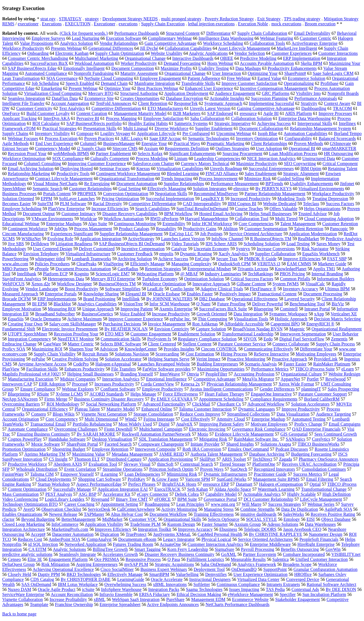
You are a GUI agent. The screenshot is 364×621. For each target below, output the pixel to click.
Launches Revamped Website (164, 364)
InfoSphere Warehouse (121, 589)
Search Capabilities (152, 209)
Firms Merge (56, 399)
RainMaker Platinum (332, 364)
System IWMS (286, 284)
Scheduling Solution (262, 244)
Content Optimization (27, 489)
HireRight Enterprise (316, 544)
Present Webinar (83, 88)
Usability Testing (213, 68)
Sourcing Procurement (242, 154)
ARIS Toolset (234, 459)
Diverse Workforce (171, 128)
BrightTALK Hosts (179, 484)
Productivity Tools (73, 174)
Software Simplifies (123, 289)
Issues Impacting (244, 589)
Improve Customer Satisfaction (249, 83)
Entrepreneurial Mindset (209, 269)
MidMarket (112, 519)
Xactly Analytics (233, 254)
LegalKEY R (212, 199)
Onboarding (38, 53)
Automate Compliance (28, 429)
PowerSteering (15, 259)
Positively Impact (235, 294)
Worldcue (88, 219)
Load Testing (298, 244)
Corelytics (321, 439)
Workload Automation (94, 63)
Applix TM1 (324, 269)
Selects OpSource (223, 519)
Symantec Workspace (288, 314)
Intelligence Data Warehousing (226, 38)
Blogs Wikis (64, 414)
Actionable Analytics (262, 494)
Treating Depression (330, 199)
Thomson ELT (87, 459)
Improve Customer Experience (136, 319)
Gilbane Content (251, 284)
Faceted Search (118, 444)
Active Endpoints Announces (173, 604)
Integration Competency (29, 339)
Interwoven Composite (155, 449)
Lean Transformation (21, 78)
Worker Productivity (139, 63)
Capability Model (221, 494)
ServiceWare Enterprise (23, 594)
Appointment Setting (120, 504)
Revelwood (335, 379)
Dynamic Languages (257, 409)
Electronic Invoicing (207, 429)
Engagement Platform (68, 559)
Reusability (166, 229)
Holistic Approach (291, 319)
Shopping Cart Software (99, 479)
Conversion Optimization (126, 194)
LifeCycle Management (321, 499)
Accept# (38, 534)
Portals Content (57, 194)
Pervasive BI (88, 118)
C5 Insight (58, 459)
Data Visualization (293, 414)
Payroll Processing (257, 549)
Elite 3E (35, 559)
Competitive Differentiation (116, 108)
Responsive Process (143, 559)
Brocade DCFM (17, 299)
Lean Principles (190, 504)
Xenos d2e (41, 284)
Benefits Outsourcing (300, 549)
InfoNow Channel (227, 239)
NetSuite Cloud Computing (109, 78)
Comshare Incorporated (304, 554)
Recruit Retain (95, 354)
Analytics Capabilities (97, 304)
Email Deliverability (312, 33)
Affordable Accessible (244, 324)
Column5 (88, 143)
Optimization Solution (204, 279)
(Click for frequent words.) (84, 33)
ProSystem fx (159, 339)
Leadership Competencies (217, 159)
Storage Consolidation (153, 414)
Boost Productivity (81, 289)
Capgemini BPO (285, 324)
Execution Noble (253, 24)
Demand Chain (114, 83)
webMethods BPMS (71, 154)
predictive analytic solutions (27, 554)
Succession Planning (269, 98)
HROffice (303, 574)
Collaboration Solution (251, 118)
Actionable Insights (227, 98)
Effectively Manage (125, 574)
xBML (100, 599)
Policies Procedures (52, 264)
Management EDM (208, 599)
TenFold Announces (113, 103)
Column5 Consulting (42, 164)
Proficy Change (308, 424)
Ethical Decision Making (199, 594)
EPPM (46, 199)
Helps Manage (143, 394)
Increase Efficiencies (110, 209)
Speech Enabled (80, 83)
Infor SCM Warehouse (170, 304)
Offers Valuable (283, 209)
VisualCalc (315, 284)
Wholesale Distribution (37, 469)
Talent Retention (309, 229)
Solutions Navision (132, 354)
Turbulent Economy (160, 279)
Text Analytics (72, 108)
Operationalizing (299, 83)
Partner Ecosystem (259, 554)
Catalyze (179, 249)
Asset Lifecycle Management (244, 48)
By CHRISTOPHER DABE (86, 579)
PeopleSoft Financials (319, 539)
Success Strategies (284, 504)
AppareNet (290, 379)
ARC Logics (132, 138)
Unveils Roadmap (226, 169)
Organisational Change (145, 58)
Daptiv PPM (49, 574)
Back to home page (19, 614)
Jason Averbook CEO (302, 529)
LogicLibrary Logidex (65, 499)
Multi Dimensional (101, 419)
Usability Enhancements (311, 184)
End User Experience (55, 143)
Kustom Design (181, 524)
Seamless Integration (26, 98)
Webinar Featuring (277, 38)
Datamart (244, 484)
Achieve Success (173, 259)
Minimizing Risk (182, 474)
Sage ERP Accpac (165, 138)
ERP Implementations (57, 299)
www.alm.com (15, 264)
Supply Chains (15, 133)
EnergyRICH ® (320, 324)
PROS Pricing (292, 274)
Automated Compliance (46, 73)
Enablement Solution (196, 334)
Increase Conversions (276, 249)
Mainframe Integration (154, 83)
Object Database (336, 519)
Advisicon (109, 349)
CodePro (81, 364)
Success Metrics (308, 474)
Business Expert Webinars (164, 569)
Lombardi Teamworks (91, 259)
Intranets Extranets (283, 584)
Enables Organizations (22, 514)
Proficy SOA (14, 349)
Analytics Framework (257, 564)
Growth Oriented (212, 314)
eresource (248, 113)
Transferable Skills (198, 83)
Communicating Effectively (269, 349)
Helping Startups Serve (169, 359)
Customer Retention (340, 224)
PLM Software (73, 204)
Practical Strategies (59, 128)
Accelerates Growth (120, 554)
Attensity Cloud (231, 419)
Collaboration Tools (267, 43)
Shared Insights (240, 444)
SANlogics (295, 439)
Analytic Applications (208, 53)
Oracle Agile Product (57, 589)
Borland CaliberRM (322, 399)
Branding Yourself (137, 374)
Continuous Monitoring (135, 224)
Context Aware (337, 103)
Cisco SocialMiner (117, 569)
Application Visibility (104, 524)
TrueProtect (136, 534)
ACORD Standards (107, 394)
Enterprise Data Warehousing (304, 118)
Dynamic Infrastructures (226, 474)
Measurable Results (248, 559)
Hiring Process (234, 354)
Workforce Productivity (23, 48)
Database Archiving (267, 454)
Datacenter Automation (73, 534)
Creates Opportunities (140, 98)
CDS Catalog (42, 579)
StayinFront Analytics (22, 279)
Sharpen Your (81, 349)
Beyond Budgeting (38, 519)
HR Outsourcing (339, 154)
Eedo (268, 339)
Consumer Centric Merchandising (38, 58)
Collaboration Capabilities (188, 48)
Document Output (39, 214)
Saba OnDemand (216, 564)
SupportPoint (275, 569)
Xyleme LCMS (69, 394)
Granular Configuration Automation (325, 569)
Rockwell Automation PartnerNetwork (156, 434)
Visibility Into (308, 93)
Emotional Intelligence (166, 379)
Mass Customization (20, 494)
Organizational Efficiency (45, 409)
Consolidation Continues (324, 469)
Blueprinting (19, 394)
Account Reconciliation (72, 594)
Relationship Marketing (29, 174)
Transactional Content (277, 294)
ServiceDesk (99, 509)
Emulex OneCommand (248, 449)
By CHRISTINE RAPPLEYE (275, 534)
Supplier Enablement (214, 128)
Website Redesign (344, 374)
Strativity (309, 103)
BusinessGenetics (97, 314)
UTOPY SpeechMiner (28, 334)
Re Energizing (97, 184)
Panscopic (339, 229)
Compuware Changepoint (161, 444)
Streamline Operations (123, 469)
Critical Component (340, 164)
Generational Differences (111, 48)
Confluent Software (118, 389)
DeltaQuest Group (18, 564)
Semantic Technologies (209, 138)
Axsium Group (247, 524)
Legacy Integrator (179, 539)
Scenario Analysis (261, 364)
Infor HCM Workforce (212, 224)
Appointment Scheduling (221, 399)
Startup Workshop (54, 484)
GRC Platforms (276, 93)
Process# (80, 384)
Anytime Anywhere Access (42, 364)
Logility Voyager (115, 133)
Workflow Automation (123, 219)
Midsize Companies (78, 379)
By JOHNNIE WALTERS (169, 299)
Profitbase (329, 83)
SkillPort (207, 459)
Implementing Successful (271, 103)
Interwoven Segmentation (303, 334)
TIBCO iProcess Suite (315, 369)
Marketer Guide (332, 264)
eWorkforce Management (250, 594)
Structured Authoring (139, 93)
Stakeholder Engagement (298, 599)
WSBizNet (31, 239)
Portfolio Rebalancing (92, 424)
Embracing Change (19, 344)
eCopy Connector (152, 494)
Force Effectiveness (180, 394)
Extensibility (174, 224)
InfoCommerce (65, 524)
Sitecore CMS (125, 148)
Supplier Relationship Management (131, 234)
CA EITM (37, 549)
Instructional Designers (210, 579)
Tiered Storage (232, 464)
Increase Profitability (68, 599)
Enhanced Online (157, 409)
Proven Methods (309, 143)
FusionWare (13, 474)
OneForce (11, 113)
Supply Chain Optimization (120, 53)
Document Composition (133, 68)
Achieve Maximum (85, 319)
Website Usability (167, 53)
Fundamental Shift (19, 329)
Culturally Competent (110, 159)
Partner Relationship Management (275, 194)
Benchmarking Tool (307, 304)
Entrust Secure (15, 148)
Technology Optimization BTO (30, 504)
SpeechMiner (14, 189)
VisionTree (133, 304)
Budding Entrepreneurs (217, 364)
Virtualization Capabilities (180, 169)
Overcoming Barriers (21, 404)
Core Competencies (256, 224)
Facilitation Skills (42, 369)
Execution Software (124, 38)
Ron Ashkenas (205, 324)
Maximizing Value (88, 454)
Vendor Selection (250, 53)
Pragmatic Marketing (226, 143)
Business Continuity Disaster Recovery (109, 399)
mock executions (286, 24)
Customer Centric (315, 38)
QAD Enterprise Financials (316, 429)
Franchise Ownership (74, 604)
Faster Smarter (215, 524)
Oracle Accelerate (167, 579)
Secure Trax (227, 259)
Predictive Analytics (344, 239)
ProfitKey (136, 479)
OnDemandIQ (244, 569)
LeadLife (155, 289)
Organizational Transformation (127, 179)
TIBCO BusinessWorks (318, 444)
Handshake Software (67, 439)
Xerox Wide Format (296, 384)
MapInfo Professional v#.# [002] (31, 374)
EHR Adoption (52, 384)
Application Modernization (313, 234)
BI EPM (40, 304)
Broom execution (320, 24)
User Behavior (346, 334)
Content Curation (92, 113)
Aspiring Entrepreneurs (97, 564)
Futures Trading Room (133, 544)
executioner (28, 24)
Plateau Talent (87, 409)
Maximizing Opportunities (221, 369)
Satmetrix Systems (191, 123)
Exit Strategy (269, 19)
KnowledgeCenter (141, 349)
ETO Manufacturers (165, 108)
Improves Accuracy (195, 529)
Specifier (288, 594)
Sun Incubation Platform (324, 594)
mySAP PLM (136, 564)
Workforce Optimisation (24, 159)
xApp (319, 314)
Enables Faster (200, 294)
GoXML (229, 554)
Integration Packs (164, 589)
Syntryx (243, 249)
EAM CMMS (299, 264)
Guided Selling (291, 179)
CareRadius (128, 269)
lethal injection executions (211, 24)
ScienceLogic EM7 (113, 274)
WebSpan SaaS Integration (136, 599)
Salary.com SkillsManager (73, 324)
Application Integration (100, 239)
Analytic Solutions (70, 549)
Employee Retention (110, 449)
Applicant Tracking (19, 118)
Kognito (81, 274)
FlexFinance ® (263, 289)
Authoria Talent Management (216, 454)
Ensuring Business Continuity (44, 434)
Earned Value (269, 78)
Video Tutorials (185, 244)
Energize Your (154, 143)
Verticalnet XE (344, 314)
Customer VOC (143, 519)
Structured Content (183, 33)
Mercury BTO (101, 93)
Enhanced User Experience (209, 88)
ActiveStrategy (141, 239)
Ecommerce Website (250, 599)
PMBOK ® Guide (260, 259)
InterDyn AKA (57, 118)
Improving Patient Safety (222, 424)
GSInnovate (340, 143)
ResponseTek (186, 103)
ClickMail (201, 404)
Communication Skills (121, 339)
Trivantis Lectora (253, 269)
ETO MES (114, 334)
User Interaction (227, 73)
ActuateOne (170, 544)
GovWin (333, 549)
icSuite (88, 589)
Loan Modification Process (293, 154)
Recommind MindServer (216, 194)
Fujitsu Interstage (159, 419)
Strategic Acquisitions (174, 564)
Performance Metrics (270, 369)
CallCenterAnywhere (136, 509)
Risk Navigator (315, 249)
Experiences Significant (72, 234)
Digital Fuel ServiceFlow (302, 339)
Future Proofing (231, 304)
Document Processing (323, 294)
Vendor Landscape (42, 289)
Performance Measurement (235, 184)
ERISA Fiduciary (154, 594)
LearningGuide (131, 579)
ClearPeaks (86, 264)
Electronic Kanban (72, 53)
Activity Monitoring (179, 509)
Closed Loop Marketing (23, 524)
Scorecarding (167, 354)
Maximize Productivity (257, 164)
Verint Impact (208, 359)
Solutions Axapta (276, 444)
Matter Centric (81, 344)
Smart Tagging (147, 549)
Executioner (104, 24)
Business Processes (19, 194)
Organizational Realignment (337, 329)
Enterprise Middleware (270, 544)
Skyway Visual (137, 464)
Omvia (193, 374)
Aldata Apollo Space (233, 489)
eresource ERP (216, 484)
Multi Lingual (136, 128)
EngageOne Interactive (271, 394)
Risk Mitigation (55, 564)
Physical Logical (216, 539)
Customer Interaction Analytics (215, 544)
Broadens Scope (297, 564)
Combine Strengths (257, 509)
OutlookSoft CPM (234, 264)
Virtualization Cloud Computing (53, 93)
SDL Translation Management (166, 439)
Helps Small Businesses (270, 214)
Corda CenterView (157, 384)
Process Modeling (152, 159)
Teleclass (311, 204)
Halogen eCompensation (281, 484)
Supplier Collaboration (275, 254)
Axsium (151, 148)
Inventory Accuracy (301, 289)
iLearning (109, 474)
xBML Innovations (170, 584)
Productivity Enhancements (292, 68)
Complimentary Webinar (170, 38)
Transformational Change (324, 489)
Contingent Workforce (28, 229)
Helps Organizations (322, 209)
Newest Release (63, 514)
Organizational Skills (182, 519)
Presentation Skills (100, 128)
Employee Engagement (160, 78)
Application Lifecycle (156, 133)
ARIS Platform (298, 113)
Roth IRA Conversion (202, 449)
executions (128, 24)
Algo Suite (98, 224)
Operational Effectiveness (255, 299)
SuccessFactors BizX (49, 63)
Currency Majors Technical (205, 164)
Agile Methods (16, 143)
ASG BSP (87, 494)
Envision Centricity (172, 329)
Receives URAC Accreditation (309, 464)
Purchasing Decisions (122, 324)
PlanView (11, 369)
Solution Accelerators (310, 404)
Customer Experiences (291, 53)
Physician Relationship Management (239, 384)
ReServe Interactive (272, 354)
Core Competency (62, 419)
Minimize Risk (257, 179)
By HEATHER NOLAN (126, 329)
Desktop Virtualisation (112, 439)
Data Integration (248, 314)
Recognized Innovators (274, 469)
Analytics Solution (76, 43)
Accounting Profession (254, 374)
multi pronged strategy (181, 19)
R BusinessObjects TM (271, 239)
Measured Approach (20, 294)
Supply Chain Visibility (55, 354)
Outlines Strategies (232, 148)
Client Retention (153, 103)
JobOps (61, 229)
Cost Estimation (200, 354)
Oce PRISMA (107, 559)
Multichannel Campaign (161, 429)
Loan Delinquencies (142, 474)
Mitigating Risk (213, 439)
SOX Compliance (68, 159)
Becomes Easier (17, 204)
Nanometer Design (325, 534)
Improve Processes (335, 113)
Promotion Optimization (24, 449)
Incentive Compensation (143, 249)
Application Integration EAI (123, 489)
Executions (52, 24)
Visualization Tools (251, 319)
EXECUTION (78, 24)
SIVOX (250, 339)
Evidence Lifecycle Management (244, 434)
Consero (39, 414)
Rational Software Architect (332, 584)
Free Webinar (239, 78)
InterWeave (170, 374)
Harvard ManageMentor (206, 219)
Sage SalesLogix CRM (333, 73)
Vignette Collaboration (23, 599)
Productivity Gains (200, 229)
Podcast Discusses (292, 449)
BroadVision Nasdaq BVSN (258, 329)
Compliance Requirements (274, 399)
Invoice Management (167, 324)
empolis (166, 254)
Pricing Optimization (120, 199)
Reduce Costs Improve (200, 414)
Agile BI (271, 113)
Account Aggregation (70, 103)
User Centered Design (52, 249)
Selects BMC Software (121, 344)
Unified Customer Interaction (321, 559)
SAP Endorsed (220, 113)
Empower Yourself (77, 474)
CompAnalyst (99, 539)
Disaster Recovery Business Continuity (179, 554)
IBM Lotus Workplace (78, 584)
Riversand (100, 499)
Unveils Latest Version (210, 108)
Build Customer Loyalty (48, 113)
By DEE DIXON (341, 589)
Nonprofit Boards (343, 93)
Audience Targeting (333, 414)
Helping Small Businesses (91, 374)
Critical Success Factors (252, 279)
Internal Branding (327, 274)
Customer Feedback (135, 254)
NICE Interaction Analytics (271, 159)
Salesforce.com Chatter (153, 164)
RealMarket (309, 239)
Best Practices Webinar (158, 88)
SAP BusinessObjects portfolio (94, 123)
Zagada (285, 459)
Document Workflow (168, 514)
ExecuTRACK (167, 489)
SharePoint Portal (82, 444)
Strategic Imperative (232, 123)
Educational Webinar (21, 224)
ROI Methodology (63, 404)
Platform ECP (55, 274)
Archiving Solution (135, 259)
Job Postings (211, 234)
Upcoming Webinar (234, 133)
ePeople (42, 269)
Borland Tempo (348, 133)
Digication (110, 534)
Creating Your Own (25, 324)
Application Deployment (186, 93)
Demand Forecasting (182, 63)
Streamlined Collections (248, 414)
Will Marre (252, 504)
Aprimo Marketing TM (45, 454)
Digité (164, 424)
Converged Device (303, 579)
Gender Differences (277, 389)
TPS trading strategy (302, 19)
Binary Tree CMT (132, 499)
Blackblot (62, 304)
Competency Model (53, 148)
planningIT (311, 389)
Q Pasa (174, 559)
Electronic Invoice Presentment (70, 329)
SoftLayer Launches (77, 199)
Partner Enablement (113, 154)
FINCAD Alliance (222, 174)
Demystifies (216, 574)
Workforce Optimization (164, 284)
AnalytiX (184, 424)
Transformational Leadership (248, 334)
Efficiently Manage (147, 264)
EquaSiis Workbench (321, 254)
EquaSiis (16, 319)
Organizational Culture (302, 374)
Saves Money (329, 244)
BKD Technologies (84, 574)
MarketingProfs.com (70, 529)
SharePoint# (295, 73)
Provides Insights (179, 349)
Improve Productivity (301, 409)
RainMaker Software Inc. (256, 439)
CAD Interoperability (202, 204)
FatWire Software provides (166, 369)
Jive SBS (16, 244)
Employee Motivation (22, 309)
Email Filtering (320, 479)
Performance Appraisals (316, 98)
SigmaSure (224, 549)
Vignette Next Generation (104, 414)
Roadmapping (157, 504)
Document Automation (137, 184)
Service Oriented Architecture (256, 234)
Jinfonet (347, 184)
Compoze (85, 133)
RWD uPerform (164, 219)
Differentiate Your (316, 349)
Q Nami (203, 304)
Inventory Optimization (257, 138)
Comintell (289, 309)
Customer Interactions (338, 53)
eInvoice (241, 189)
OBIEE (227, 58)
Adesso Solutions (283, 524)
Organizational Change (185, 73)
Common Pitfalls (295, 279)
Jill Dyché (149, 48)
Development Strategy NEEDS (130, 19)
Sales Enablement (261, 174)
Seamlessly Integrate (77, 554)
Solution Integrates (210, 189)
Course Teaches (249, 209)
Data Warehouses (320, 524)
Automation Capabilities (305, 133)
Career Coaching (79, 504)
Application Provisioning (170, 459)
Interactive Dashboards (193, 58)
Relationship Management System (321, 128)
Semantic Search (47, 189)
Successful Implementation (170, 199)
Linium (181, 159)
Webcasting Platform (155, 274)
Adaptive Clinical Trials (222, 289)
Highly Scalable (302, 494)
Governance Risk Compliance (259, 429)
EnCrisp (202, 259)
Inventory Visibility (52, 133)
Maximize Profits (176, 68)
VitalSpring (113, 264)
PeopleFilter (216, 374)
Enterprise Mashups (64, 224)
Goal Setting (130, 189)
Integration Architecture (23, 529)
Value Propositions (36, 43)
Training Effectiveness (214, 514)
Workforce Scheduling (223, 43)
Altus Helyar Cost (127, 514)
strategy (92, 19)
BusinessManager (119, 143)
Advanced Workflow (266, 404)
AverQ (29, 509)
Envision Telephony (41, 254)
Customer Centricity (34, 108)
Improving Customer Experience (97, 164)
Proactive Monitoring (246, 359)
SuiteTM (45, 204)
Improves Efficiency (113, 529)
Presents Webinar (66, 48)
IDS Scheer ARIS (221, 244)
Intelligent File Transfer (23, 103)
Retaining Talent (343, 169)
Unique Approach (98, 309)
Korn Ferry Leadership (188, 549)
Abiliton (230, 229)
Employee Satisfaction (164, 118)
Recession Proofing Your (76, 334)
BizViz (338, 304)
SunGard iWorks (231, 479)
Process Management (93, 229)
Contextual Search (197, 464)
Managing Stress (219, 509)
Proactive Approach (290, 359)
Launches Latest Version (183, 239)
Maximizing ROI (47, 349)
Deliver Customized (97, 249)
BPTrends (274, 184)
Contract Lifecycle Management (64, 179)
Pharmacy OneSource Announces (328, 459)
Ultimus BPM (337, 289)
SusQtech (239, 469)
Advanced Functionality (164, 404)
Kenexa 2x (190, 384)
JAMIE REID (172, 454)
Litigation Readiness (74, 244)
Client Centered (162, 344)
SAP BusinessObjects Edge (32, 68)
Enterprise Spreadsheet (120, 604)
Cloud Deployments (53, 479)
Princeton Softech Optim (171, 469)
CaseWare (52, 344)
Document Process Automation (83, 269)
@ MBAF (189, 274)
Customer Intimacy (79, 214)
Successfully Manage (72, 489)
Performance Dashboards (137, 33)
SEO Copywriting (300, 164)
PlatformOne (264, 464)
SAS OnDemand (36, 584)
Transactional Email (48, 424)
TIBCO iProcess (342, 484)
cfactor (8, 519)
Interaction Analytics (121, 379)
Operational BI (302, 148)
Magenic (297, 329)
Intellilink (131, 299)
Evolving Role (60, 239)
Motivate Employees (269, 424)
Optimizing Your (263, 73)
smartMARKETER (339, 148)
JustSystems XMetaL (172, 534)
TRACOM (342, 108)
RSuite (43, 394)
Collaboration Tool (252, 219)
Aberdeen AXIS (68, 464)
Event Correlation (80, 469)
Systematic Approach (223, 103)
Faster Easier (295, 364)
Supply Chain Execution (163, 24)
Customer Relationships (90, 189)
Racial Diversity (107, 204)
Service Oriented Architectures (265, 539)
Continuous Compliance (238, 584)
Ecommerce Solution (307, 78)
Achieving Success (274, 123)
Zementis (339, 339)
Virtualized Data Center (258, 579)
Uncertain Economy (211, 249)
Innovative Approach (211, 284)
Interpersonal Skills (315, 123)
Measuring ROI (62, 309)
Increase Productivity (171, 314)
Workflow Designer (74, 284)
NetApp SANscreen (20, 399)
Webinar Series (321, 504)
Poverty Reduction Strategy (229, 19)
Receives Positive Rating (333, 514)
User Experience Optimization (260, 574)
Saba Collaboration (207, 118)
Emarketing (52, 88)
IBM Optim (311, 169)
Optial (315, 484)
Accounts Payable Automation (267, 63)
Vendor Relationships (119, 43)
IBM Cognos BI (242, 204)
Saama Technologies (204, 589)
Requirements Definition (187, 148)
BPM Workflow (178, 214)
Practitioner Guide (270, 474)
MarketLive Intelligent (297, 48)
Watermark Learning (276, 489)
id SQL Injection (43, 544)
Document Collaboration (261, 128)
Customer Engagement (151, 334)
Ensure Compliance (38, 389)
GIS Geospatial (294, 434)
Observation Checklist (61, 509)
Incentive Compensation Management (273, 88)
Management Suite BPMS (276, 479)
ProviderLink (325, 359)
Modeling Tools (291, 199)
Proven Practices (99, 138)
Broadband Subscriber (55, 314)
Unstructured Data (319, 159)
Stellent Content (197, 344)
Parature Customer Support (323, 394)
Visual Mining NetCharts (55, 184)
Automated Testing (309, 419)
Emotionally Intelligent (84, 68)
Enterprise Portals (61, 294)
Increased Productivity (251, 199)
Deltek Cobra (187, 494)
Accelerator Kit (116, 494)
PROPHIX (87, 194)
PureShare (175, 599)
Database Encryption (185, 98)
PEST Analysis (59, 494)
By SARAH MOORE (96, 434)
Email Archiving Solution (31, 169)
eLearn (348, 369)
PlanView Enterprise (66, 209)
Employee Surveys (48, 38)
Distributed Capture (124, 459)
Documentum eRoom (137, 539)
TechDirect (262, 459)
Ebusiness (228, 529)
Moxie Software (46, 444)
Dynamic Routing (196, 254)
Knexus (143, 169)
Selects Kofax (150, 154)
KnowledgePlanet (291, 269)
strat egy (48, 19)
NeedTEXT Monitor (76, 339)
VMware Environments (52, 219)
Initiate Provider (205, 444)
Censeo (14, 559)
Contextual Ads (305, 589)
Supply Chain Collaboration (262, 33)
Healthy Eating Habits (148, 123)
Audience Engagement (235, 93)
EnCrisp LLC (181, 234)
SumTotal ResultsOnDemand (202, 209)
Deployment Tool (209, 569)
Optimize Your (117, 88)
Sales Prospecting (343, 389)
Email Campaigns (345, 424)
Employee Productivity (163, 389)
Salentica (280, 559)
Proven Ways (212, 469)
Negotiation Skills (171, 194)
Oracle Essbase (166, 294)
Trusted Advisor (312, 214)
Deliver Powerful (268, 304)
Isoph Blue (268, 133)
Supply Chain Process (335, 344)
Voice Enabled (133, 314)
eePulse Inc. (180, 319)
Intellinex (347, 123)
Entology (292, 519)
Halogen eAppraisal (113, 364)
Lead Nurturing (86, 38)
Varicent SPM (198, 479)
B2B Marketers (187, 113)
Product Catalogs (134, 229)
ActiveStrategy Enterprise (315, 43)
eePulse (39, 359)
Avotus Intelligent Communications (221, 389)
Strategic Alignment (301, 174)
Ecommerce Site (99, 98)
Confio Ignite (182, 289)
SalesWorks (294, 514)
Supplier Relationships (184, 184)
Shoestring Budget (69, 449)
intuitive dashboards (258, 514)
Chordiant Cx (229, 404)
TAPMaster (94, 514)
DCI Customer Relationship (268, 499)
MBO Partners (15, 269)
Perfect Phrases (142, 484)
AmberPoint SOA (64, 539)
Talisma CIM (42, 474)
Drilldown (40, 244)
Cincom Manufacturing (23, 234)
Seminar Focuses (114, 169)
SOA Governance (62, 78)
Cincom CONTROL (219, 349)
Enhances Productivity (84, 369)
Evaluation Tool (103, 464)
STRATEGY (70, 19)
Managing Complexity (191, 264)
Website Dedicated (280, 204)
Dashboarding (314, 108)
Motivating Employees (316, 354)
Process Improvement (218, 179)
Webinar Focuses (23, 138)
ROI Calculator (46, 123)
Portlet (313, 379)
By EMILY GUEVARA (171, 399)
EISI (310, 519)
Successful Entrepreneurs (271, 169)
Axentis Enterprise (176, 309)
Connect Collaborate (291, 344)
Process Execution (61, 138)
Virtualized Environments (321, 189)
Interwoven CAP (17, 384)
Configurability (298, 138)
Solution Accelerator (123, 359)
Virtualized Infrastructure (88, 254)
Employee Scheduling (22, 209)
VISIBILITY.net (346, 554)
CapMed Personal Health (220, 534)
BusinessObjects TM (117, 284)
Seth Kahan (197, 489)
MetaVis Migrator (258, 379)
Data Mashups (248, 68)
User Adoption (269, 148)
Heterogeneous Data (66, 279)
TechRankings (260, 274)
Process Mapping (121, 118)
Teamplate (39, 604)
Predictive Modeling (258, 58)
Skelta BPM (311, 63)
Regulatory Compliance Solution (207, 339)
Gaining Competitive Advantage (266, 108)
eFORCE (163, 499)
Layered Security (300, 299)
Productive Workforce (27, 464)
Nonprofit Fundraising (94, 73)
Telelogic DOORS (260, 529)
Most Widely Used (135, 424)
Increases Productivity (114, 384)
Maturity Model (121, 409)
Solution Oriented (18, 199)
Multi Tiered (286, 219)
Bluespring (263, 309)
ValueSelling (187, 574)
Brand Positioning (99, 299)
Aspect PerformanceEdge (99, 484)
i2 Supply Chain (91, 148)
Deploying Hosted (76, 169)
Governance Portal (220, 499)
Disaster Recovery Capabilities (130, 214)
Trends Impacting (176, 179)
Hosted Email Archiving (221, 214)
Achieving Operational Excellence (63, 569)
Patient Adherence (204, 78)
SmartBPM (159, 574)
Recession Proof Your (27, 154)
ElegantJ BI (136, 294)
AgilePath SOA (338, 509)
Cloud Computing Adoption (329, 219)
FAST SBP (337, 259)
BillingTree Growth (110, 549)
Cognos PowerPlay (25, 439)
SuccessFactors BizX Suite (223, 309)
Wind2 (131, 419)
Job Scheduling (45, 83)
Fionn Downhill (118, 429)
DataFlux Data (65, 98)
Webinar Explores (78, 389)
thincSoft (165, 464)
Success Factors (340, 204)
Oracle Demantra (46, 319)
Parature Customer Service (242, 344)
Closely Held (19, 574)
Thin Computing (212, 319)
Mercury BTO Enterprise (113, 279)
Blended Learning (183, 174)
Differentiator (219, 33)
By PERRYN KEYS (273, 189)
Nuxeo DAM (19, 589)
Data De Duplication (299, 509)
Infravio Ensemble (116, 594)
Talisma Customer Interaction (205, 409)
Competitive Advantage (214, 379)
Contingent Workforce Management (128, 174)
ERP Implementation (302, 58)
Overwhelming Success (125, 584)
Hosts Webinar (220, 63)
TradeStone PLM (145, 524)
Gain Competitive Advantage (171, 43)
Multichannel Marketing (96, 58)
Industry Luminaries (223, 274)
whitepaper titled (50, 259)
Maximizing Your (345, 63)
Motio (203, 434)
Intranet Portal (317, 309)
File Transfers (123, 369)
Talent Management (298, 224)
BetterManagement (79, 519)
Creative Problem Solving (75, 359)
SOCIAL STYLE (262, 519)
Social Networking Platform (111, 404)
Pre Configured (196, 133)
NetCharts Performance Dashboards (237, 604)
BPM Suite (187, 499)
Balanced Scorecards (337, 138)
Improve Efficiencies (302, 259)
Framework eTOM (19, 128)
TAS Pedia (275, 589)
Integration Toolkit (155, 529)
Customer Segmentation (266, 229)
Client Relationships (269, 143)
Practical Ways (187, 143)
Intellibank (27, 274)
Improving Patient (137, 309)
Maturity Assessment (139, 73)
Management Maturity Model (140, 113)
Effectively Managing (167, 189)
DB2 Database (212, 299)
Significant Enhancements (192, 154)
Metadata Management (132, 454)
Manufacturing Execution (31, 379)
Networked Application (85, 544)
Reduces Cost (30, 539)
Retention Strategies (163, 269)
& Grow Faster (165, 479)
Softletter (202, 584)
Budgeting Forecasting (311, 454)
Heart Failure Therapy (224, 394)
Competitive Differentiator (153, 204)
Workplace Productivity (333, 194)
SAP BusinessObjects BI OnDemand (132, 244)
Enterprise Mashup (268, 419)
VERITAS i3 (269, 264)
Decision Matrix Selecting (337, 319)
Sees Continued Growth (335, 434)
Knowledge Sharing (101, 294)
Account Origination (21, 419)
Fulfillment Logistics (205, 559)
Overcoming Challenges (76, 429)
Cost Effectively (195, 419)
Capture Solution (211, 329)
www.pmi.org (223, 504)
